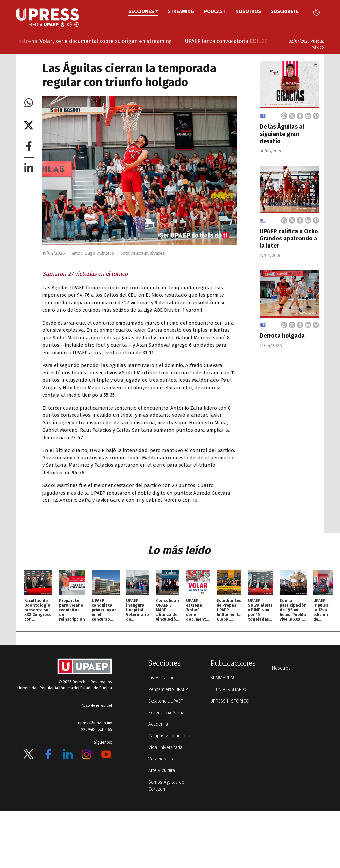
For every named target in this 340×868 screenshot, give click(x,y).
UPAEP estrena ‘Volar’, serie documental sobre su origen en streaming (97, 41)
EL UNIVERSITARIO (228, 690)
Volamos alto (162, 759)
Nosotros (248, 11)
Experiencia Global (167, 713)
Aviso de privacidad (97, 706)
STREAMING (181, 11)
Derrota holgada (282, 336)
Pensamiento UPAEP (168, 690)
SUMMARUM (222, 678)
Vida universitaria (165, 747)
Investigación (161, 678)
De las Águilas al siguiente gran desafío (282, 134)
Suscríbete (285, 11)
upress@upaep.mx (95, 723)
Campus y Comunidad (170, 736)
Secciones (141, 11)
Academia (158, 724)
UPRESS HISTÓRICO (230, 701)
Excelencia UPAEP (166, 701)
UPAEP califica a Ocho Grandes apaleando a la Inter (289, 239)
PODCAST (215, 11)
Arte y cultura (162, 771)
